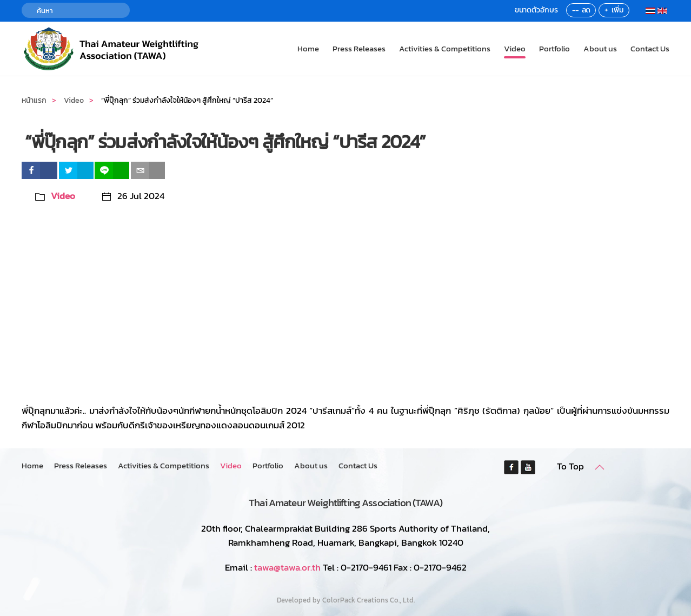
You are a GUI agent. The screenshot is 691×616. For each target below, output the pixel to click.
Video (515, 48)
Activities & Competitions (445, 48)
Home (308, 48)
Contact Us (650, 48)
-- (575, 10)
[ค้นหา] (76, 10)
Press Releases (359, 48)
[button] (600, 467)
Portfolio (554, 48)
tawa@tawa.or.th (287, 567)
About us (600, 48)
